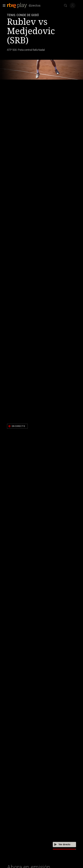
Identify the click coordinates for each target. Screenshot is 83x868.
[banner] (24, 6)
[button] (3, 6)
